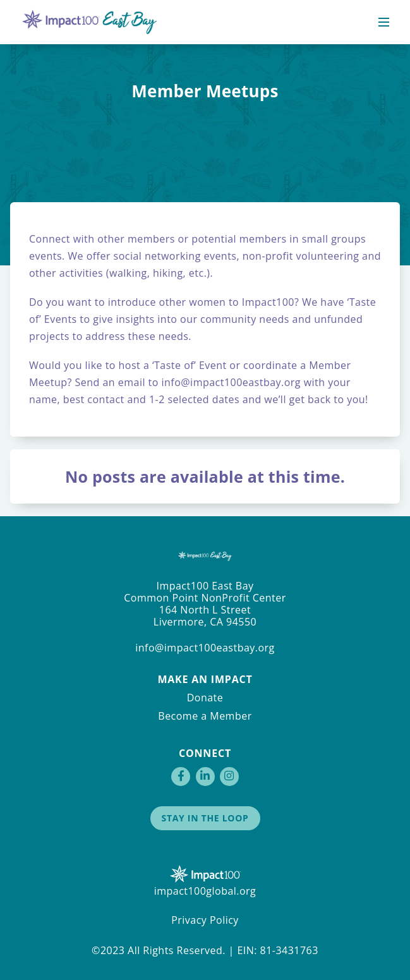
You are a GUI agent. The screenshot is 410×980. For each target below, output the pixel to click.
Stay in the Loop (205, 818)
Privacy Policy (205, 920)
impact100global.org (205, 891)
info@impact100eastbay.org (230, 382)
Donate (205, 698)
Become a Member (205, 716)
